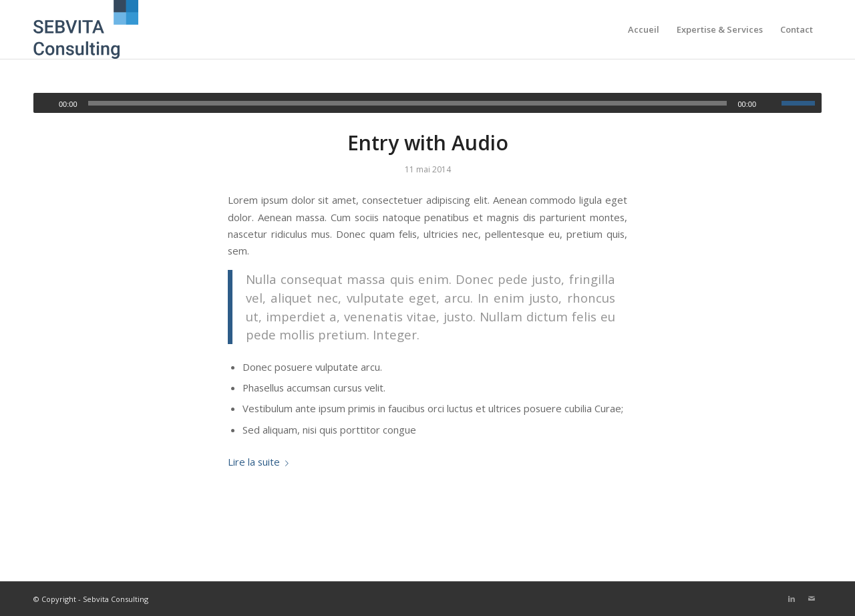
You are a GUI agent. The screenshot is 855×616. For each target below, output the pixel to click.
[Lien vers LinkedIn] (792, 599)
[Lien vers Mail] (812, 599)
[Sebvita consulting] (86, 29)
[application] (427, 103)
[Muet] (771, 104)
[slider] (408, 103)
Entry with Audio (428, 143)
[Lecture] (44, 104)
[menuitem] (644, 29)
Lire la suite (261, 462)
